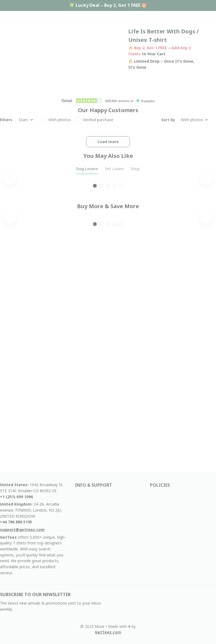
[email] (22, 530)
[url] (108, 632)
